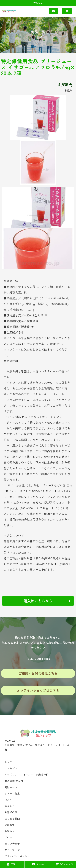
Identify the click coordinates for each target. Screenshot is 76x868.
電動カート (11, 787)
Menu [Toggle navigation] (38, 3)
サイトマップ (12, 850)
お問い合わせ (12, 844)
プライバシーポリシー (17, 856)
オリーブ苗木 (12, 793)
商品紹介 (9, 806)
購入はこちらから (47, 601)
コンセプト (11, 768)
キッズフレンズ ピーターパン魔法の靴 (26, 775)
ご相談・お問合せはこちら (38, 673)
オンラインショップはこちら (38, 690)
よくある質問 (12, 819)
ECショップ (64, 864)
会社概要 (9, 825)
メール (38, 864)
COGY (8, 800)
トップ (8, 762)
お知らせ (9, 831)
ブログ (8, 837)
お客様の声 (11, 812)
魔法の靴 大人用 (14, 781)
